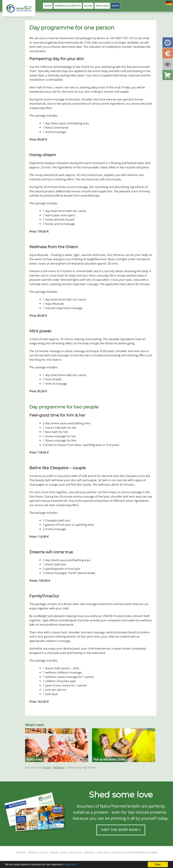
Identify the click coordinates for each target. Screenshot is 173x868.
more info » (71, 865)
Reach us (75, 853)
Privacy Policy (38, 853)
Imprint (21, 853)
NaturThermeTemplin (17, 8)
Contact (89, 853)
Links (64, 853)
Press (54, 853)
